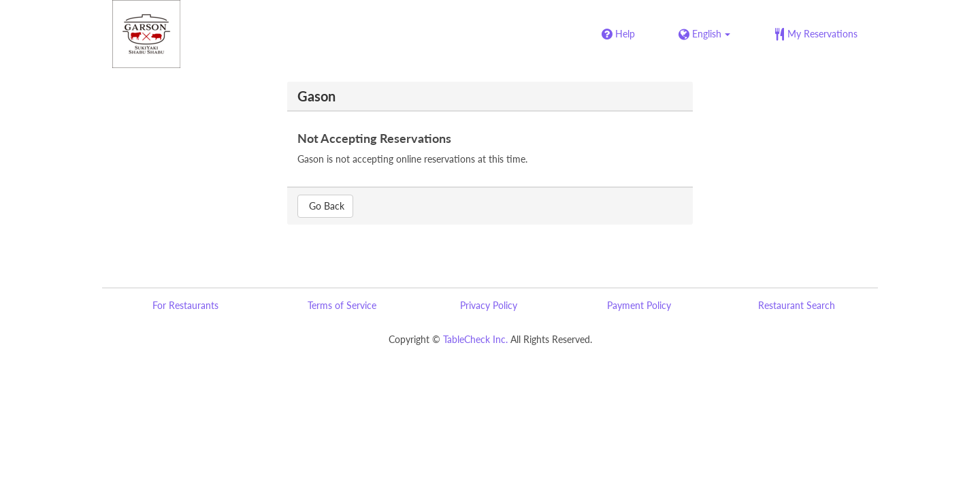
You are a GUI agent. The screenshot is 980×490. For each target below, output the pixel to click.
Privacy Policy (489, 305)
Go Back (325, 206)
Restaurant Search (797, 305)
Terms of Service (342, 305)
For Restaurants (185, 305)
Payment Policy (639, 305)
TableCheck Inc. (475, 339)
